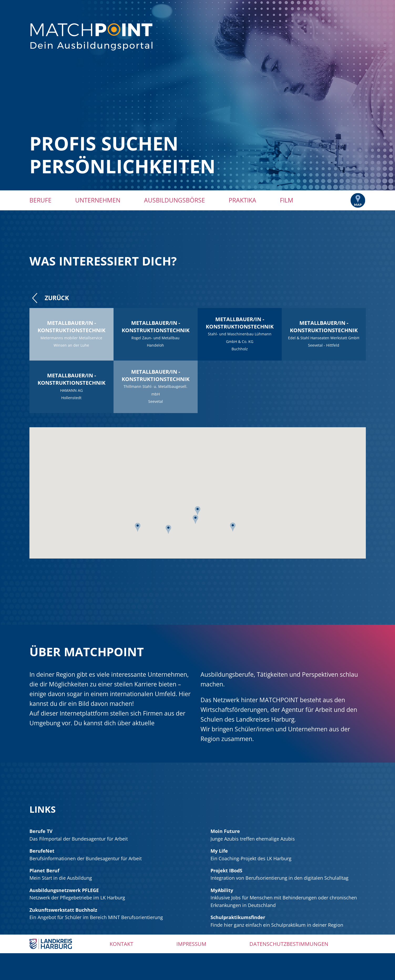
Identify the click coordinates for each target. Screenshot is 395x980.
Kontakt (121, 944)
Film (287, 200)
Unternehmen (98, 200)
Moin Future (225, 831)
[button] (233, 529)
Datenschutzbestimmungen (289, 944)
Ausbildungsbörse (175, 200)
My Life (219, 851)
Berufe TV (41, 831)
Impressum (191, 944)
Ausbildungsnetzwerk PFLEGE (64, 890)
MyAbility (222, 890)
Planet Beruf (44, 870)
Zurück (49, 298)
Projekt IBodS (226, 870)
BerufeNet (42, 851)
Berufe (40, 200)
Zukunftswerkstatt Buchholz (63, 910)
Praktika (242, 200)
